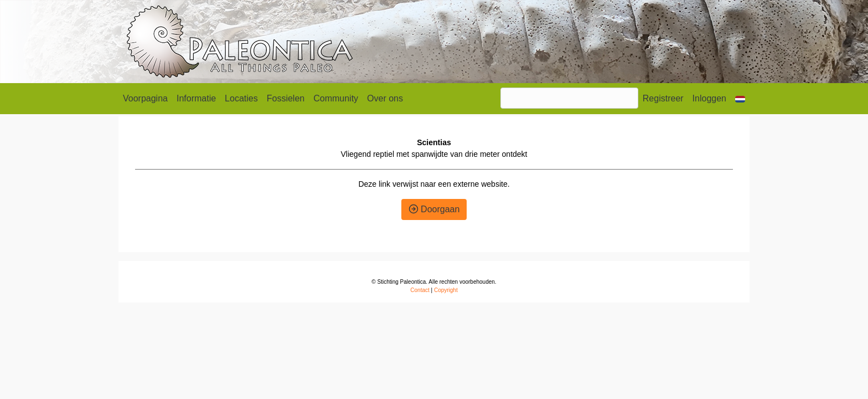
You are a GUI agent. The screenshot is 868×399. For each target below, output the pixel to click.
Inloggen (709, 98)
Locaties (241, 98)
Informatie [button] (196, 98)
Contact (420, 290)
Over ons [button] (385, 98)
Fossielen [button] (286, 98)
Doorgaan (434, 209)
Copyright (446, 290)
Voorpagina (145, 98)
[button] (740, 99)
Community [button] (336, 98)
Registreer (663, 98)
